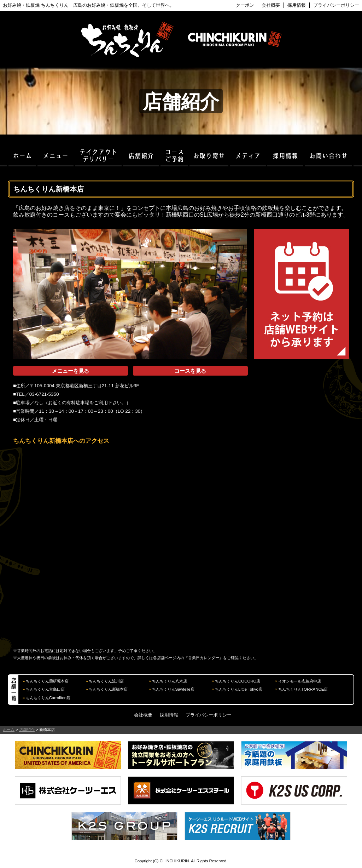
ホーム (9, 730)
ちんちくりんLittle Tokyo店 (239, 689)
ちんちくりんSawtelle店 (173, 689)
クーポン (245, 5)
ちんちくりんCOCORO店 (238, 681)
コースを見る (190, 371)
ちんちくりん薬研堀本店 (47, 681)
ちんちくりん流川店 (106, 681)
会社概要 (271, 5)
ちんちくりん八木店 (170, 681)
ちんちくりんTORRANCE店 (303, 689)
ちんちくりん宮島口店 (45, 689)
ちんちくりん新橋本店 (108, 689)
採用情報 (297, 5)
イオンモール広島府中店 (300, 681)
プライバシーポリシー (336, 5)
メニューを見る (71, 371)
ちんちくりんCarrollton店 (48, 698)
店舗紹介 (27, 730)
